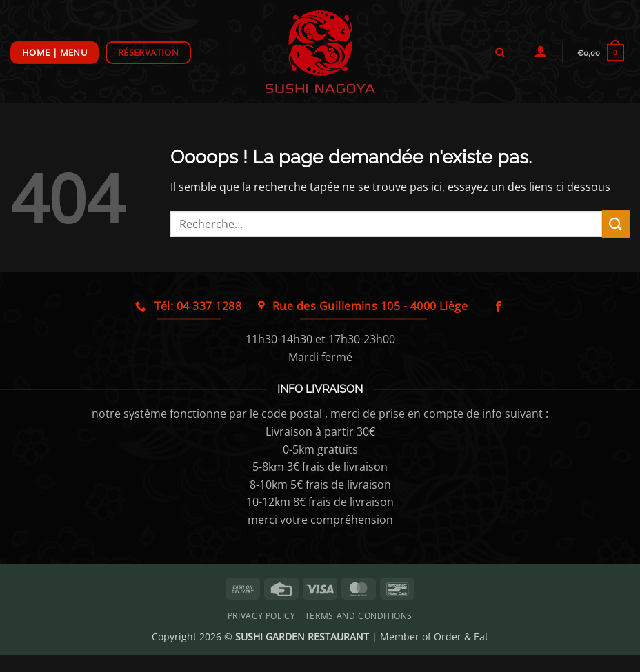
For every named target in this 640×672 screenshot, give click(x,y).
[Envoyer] (616, 224)
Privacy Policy (262, 616)
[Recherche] (499, 52)
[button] (600, 53)
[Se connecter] (540, 51)
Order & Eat (461, 637)
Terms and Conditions (359, 616)
